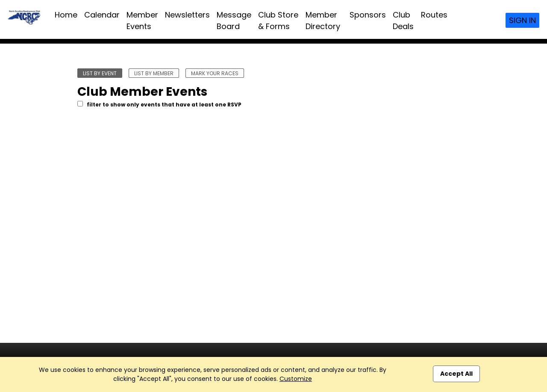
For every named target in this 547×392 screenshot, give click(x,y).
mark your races (215, 73)
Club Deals (403, 21)
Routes (434, 15)
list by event (100, 73)
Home (66, 15)
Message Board (234, 21)
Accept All (456, 374)
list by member (154, 73)
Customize (296, 379)
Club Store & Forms (278, 21)
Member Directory (323, 21)
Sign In (522, 20)
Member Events (142, 21)
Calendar (102, 15)
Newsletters (187, 15)
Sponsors (368, 15)
